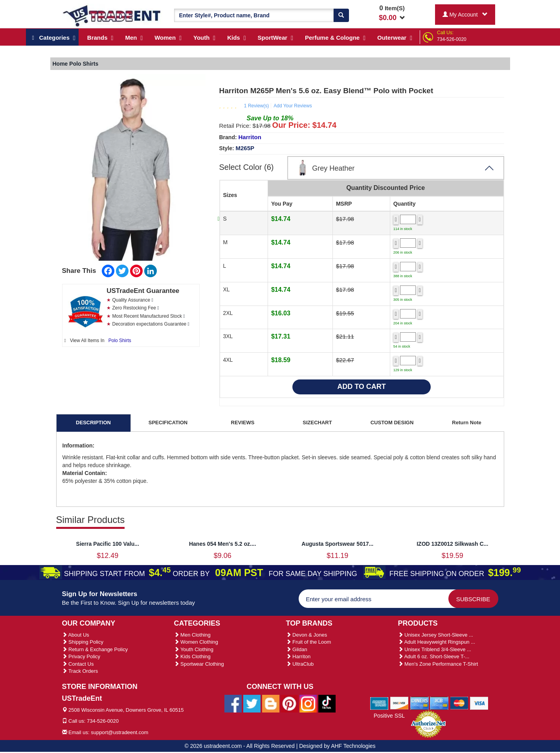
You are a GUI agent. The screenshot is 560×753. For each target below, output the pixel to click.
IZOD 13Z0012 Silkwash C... (452, 544)
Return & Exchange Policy (95, 649)
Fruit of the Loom (309, 642)
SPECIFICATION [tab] (168, 423)
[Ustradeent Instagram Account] (308, 703)
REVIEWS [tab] (243, 423)
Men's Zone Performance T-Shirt (438, 664)
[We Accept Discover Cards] (399, 703)
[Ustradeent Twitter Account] (252, 703)
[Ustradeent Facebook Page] (233, 703)
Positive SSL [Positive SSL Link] (389, 716)
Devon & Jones (307, 635)
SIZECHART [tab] (317, 423)
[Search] (341, 15)
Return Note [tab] (466, 423)
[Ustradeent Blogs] (271, 703)
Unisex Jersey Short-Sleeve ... (436, 635)
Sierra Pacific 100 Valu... (108, 544)
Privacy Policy (81, 656)
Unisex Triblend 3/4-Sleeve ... (435, 649)
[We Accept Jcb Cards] (439, 703)
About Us (76, 635)
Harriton (250, 137)
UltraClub (300, 664)
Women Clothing (196, 642)
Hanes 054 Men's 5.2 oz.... (223, 544)
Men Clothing (192, 635)
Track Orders (80, 671)
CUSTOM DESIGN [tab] (392, 423)
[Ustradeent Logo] (112, 15)
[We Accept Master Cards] (459, 703)
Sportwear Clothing (199, 664)
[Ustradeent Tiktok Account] (327, 703)
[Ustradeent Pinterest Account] (289, 703)
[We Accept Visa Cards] (479, 703)
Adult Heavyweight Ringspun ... (437, 642)
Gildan (297, 649)
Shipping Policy (83, 642)
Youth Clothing (194, 649)
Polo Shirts (120, 341)
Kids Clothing (192, 656)
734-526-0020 (452, 39)
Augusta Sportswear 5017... (337, 544)
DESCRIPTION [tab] (93, 423)
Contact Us (78, 664)
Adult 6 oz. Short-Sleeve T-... (434, 656)
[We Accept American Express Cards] (379, 703)
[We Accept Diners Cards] (420, 703)
